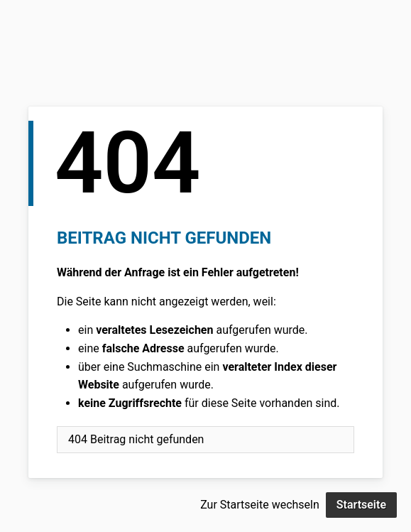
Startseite (361, 505)
